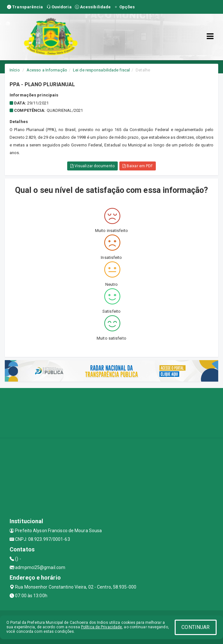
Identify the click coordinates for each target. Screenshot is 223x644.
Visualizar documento (92, 166)
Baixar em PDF (138, 166)
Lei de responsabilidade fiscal (101, 70)
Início (15, 70)
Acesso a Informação (47, 70)
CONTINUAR (195, 627)
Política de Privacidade (101, 627)
